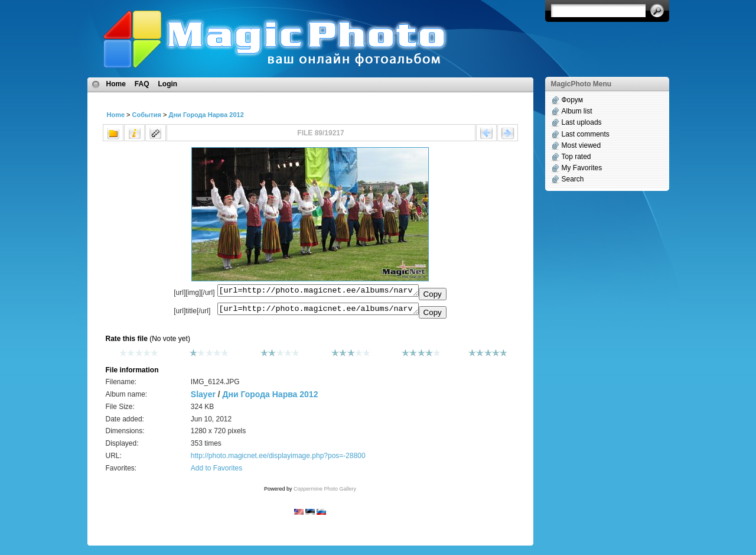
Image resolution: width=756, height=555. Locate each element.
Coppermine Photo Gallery (325, 492)
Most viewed (581, 145)
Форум (572, 100)
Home (116, 84)
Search (573, 179)
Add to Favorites (216, 472)
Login (168, 84)
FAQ (142, 84)
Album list (577, 111)
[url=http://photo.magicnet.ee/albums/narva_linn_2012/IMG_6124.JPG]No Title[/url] (318, 311)
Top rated (576, 157)
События (147, 115)
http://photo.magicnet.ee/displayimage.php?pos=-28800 (278, 459)
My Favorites (582, 168)
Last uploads (582, 122)
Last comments (586, 134)
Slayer (203, 398)
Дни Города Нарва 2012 (206, 115)
